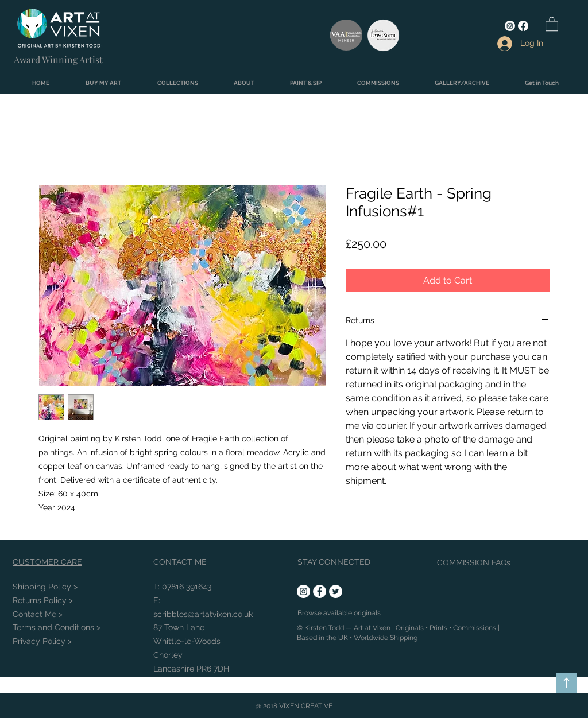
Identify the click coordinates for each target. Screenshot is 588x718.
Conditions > (57, 627)
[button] (103, 83)
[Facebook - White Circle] (320, 591)
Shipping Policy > (45, 587)
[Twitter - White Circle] (336, 591)
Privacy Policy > (42, 641)
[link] (552, 24)
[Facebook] (523, 26)
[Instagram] (510, 26)
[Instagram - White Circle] (303, 591)
